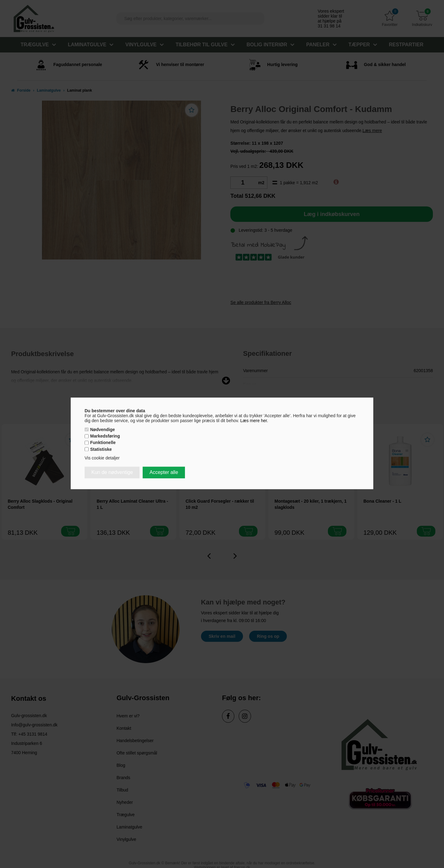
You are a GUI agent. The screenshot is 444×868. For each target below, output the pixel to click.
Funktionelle (103, 443)
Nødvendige (103, 430)
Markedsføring (105, 436)
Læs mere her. (254, 421)
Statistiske (101, 449)
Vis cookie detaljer (102, 458)
